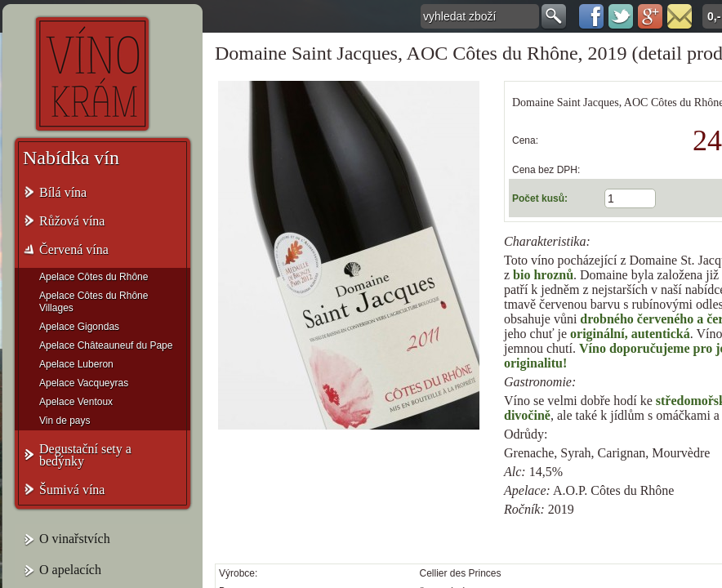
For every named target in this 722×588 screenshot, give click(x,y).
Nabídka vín (71, 158)
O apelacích (70, 570)
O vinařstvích (75, 539)
